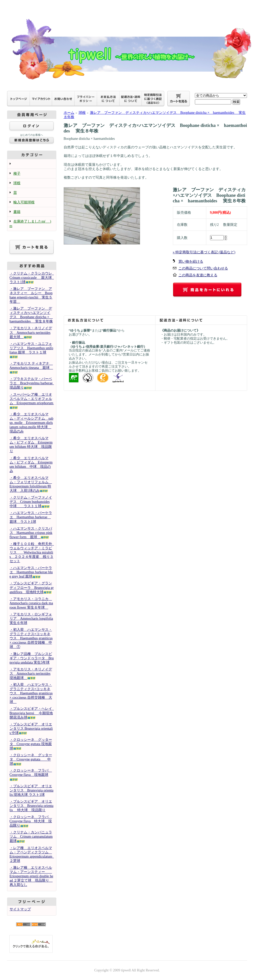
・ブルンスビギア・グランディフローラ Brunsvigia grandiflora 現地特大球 (32, 588)
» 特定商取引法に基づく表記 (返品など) (204, 252)
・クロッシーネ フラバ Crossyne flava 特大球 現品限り (31, 821)
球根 (17, 183)
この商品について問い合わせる (203, 268)
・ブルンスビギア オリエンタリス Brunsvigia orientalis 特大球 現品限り (32, 806)
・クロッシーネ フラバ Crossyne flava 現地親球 (31, 775)
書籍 (17, 212)
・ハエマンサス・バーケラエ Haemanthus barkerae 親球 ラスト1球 (31, 517)
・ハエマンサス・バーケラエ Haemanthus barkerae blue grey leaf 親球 (31, 572)
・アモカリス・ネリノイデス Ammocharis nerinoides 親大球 (31, 332)
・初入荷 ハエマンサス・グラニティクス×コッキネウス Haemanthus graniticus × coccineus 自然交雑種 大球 (31, 693)
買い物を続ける (191, 262)
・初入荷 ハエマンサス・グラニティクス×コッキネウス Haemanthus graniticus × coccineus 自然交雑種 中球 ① (31, 638)
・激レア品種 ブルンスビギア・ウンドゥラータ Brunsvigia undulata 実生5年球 (32, 658)
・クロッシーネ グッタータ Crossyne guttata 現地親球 (31, 744)
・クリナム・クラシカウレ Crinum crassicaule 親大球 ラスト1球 (34, 278)
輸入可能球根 (24, 202)
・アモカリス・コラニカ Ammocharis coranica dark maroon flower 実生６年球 (31, 603)
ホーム (69, 113)
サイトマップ (20, 909)
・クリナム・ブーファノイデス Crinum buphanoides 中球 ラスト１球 (31, 502)
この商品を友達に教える (198, 275)
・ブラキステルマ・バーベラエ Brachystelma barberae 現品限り (33, 383)
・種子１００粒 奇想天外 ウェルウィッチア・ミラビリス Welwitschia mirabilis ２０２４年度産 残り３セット (33, 552)
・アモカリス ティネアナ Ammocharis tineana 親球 (31, 368)
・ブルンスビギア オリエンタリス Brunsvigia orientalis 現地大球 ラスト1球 (32, 790)
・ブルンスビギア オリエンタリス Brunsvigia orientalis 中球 (31, 729)
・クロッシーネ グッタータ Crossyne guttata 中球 (31, 759)
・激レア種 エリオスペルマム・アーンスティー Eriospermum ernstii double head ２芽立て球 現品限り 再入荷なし (31, 876)
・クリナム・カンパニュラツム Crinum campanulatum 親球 (31, 837)
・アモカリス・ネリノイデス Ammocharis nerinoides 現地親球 (31, 674)
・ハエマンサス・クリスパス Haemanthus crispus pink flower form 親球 (31, 533)
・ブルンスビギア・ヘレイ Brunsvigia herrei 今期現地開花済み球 (33, 713)
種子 (17, 173)
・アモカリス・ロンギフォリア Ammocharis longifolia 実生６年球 (31, 619)
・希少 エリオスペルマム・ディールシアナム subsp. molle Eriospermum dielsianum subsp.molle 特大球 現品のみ (31, 423)
